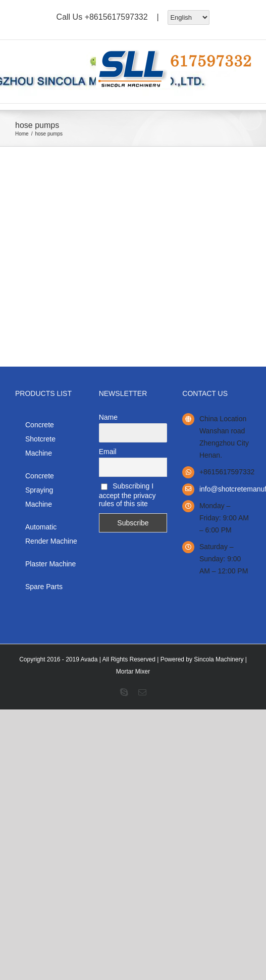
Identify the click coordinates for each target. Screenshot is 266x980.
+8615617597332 (116, 16)
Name (108, 417)
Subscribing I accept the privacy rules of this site (127, 495)
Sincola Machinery (219, 659)
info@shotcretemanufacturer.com (225, 489)
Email (108, 452)
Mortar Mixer (133, 672)
